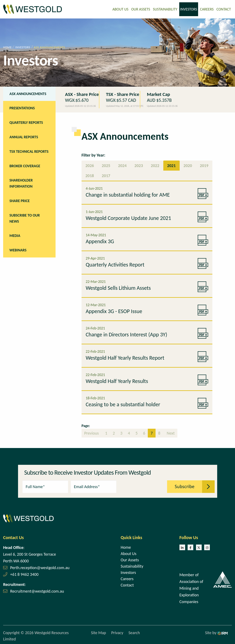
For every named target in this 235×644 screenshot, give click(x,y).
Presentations (22, 108)
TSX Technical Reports (29, 151)
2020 (188, 165)
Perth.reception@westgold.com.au (40, 567)
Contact (224, 9)
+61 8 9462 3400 (24, 574)
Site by (216, 632)
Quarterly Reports (26, 122)
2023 (139, 165)
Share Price (20, 200)
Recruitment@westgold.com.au (37, 591)
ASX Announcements (28, 93)
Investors (189, 9)
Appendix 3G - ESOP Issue (114, 311)
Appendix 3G (100, 241)
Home (126, 547)
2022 (155, 165)
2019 (204, 165)
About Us (120, 9)
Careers (207, 9)
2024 (122, 165)
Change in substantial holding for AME (128, 194)
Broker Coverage (25, 166)
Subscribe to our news (25, 218)
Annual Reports (24, 137)
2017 (106, 175)
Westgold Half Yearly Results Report (125, 357)
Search (134, 632)
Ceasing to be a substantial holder (123, 404)
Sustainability (165, 9)
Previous (92, 433)
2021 (171, 165)
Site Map (99, 632)
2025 (106, 165)
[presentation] (142, 486)
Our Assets (141, 9)
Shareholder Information (21, 183)
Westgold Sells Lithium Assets (118, 287)
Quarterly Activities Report (115, 264)
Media (15, 235)
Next (170, 433)
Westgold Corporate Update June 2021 (129, 218)
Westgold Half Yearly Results (117, 381)
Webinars (18, 250)
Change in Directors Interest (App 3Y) (127, 334)
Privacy (117, 632)
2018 (90, 175)
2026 (90, 165)
